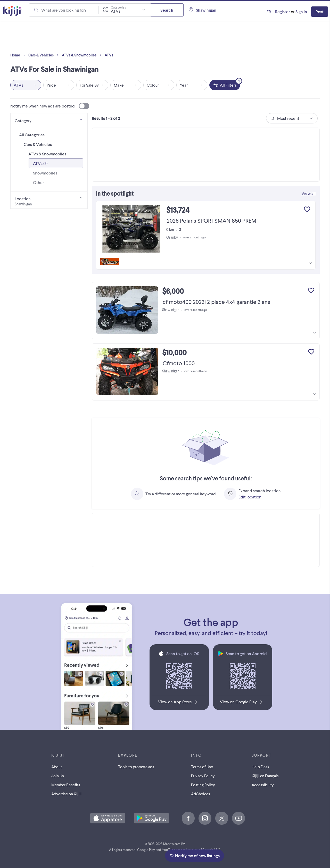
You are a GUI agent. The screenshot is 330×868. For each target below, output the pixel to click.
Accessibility (263, 785)
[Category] (49, 120)
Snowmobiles (45, 173)
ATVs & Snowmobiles (83, 55)
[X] (222, 818)
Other (38, 182)
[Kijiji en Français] (269, 12)
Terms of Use (202, 767)
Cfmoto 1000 (179, 363)
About (57, 767)
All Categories (32, 135)
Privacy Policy (203, 776)
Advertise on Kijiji (66, 794)
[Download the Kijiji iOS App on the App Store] (179, 703)
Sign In (301, 11)
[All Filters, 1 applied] (225, 85)
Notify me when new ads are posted (50, 106)
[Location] (49, 200)
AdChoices (201, 794)
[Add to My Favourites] (307, 209)
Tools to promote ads (136, 767)
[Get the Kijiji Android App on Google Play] (242, 703)
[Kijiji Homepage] (12, 11)
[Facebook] (188, 818)
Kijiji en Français (265, 776)
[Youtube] (238, 818)
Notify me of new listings (195, 856)
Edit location (250, 497)
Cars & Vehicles (45, 55)
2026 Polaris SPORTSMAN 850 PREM (212, 220)
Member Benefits (66, 785)
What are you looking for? (64, 10)
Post (320, 11)
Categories (118, 7)
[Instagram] (205, 818)
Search (167, 10)
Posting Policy (203, 785)
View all (308, 193)
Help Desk (261, 767)
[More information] (310, 263)
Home (19, 55)
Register (282, 11)
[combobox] (124, 10)
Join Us (58, 776)
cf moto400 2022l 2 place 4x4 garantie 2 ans (216, 302)
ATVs (109, 55)
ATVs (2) (40, 163)
